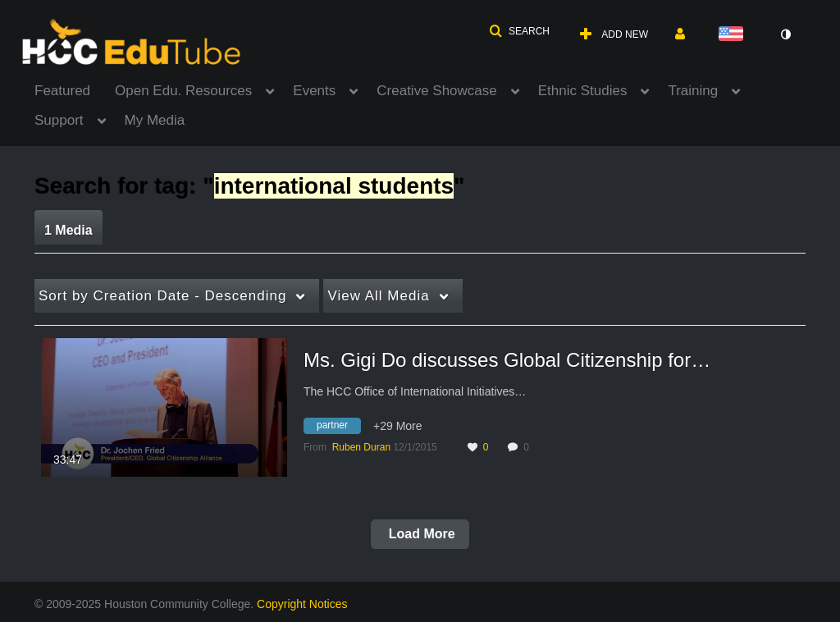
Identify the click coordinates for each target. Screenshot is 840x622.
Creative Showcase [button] (436, 91)
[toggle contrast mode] (785, 34)
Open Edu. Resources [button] (183, 91)
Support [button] (59, 120)
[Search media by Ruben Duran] (361, 447)
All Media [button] (378, 296)
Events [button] (314, 91)
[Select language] (734, 35)
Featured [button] (62, 91)
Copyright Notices (302, 604)
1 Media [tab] (68, 230)
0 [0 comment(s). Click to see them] (529, 447)
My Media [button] (155, 120)
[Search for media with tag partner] (338, 428)
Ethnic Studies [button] (583, 91)
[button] (519, 31)
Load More (420, 534)
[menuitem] (75, 89)
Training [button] (693, 91)
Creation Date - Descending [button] (162, 296)
